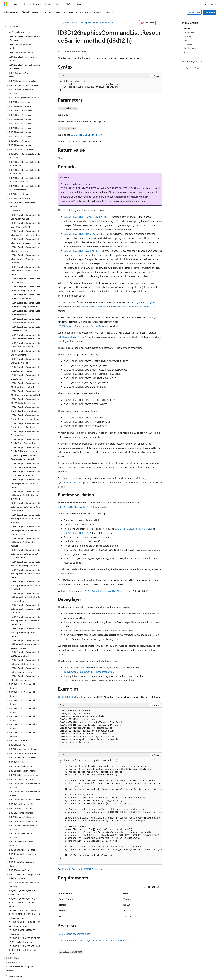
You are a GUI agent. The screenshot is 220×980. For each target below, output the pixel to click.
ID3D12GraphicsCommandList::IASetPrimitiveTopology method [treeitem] (26, 375)
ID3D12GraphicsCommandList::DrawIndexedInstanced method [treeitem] (25, 319)
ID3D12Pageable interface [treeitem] (20, 749)
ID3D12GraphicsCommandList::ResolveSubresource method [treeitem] (25, 431)
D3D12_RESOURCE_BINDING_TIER (133, 529)
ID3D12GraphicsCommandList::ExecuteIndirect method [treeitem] (25, 359)
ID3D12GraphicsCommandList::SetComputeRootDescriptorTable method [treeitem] (26, 501)
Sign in (213, 4)
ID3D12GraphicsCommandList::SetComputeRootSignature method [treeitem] (25, 524)
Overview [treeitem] (15, 193)
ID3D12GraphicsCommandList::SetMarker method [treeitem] (25, 636)
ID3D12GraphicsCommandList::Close (103, 591)
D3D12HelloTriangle (73, 697)
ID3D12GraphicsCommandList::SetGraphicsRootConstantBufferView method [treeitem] (25, 579)
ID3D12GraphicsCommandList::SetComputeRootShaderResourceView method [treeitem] (25, 512)
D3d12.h (69, 23)
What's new (194, 12)
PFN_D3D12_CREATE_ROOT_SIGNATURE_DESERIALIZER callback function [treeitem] (24, 884)
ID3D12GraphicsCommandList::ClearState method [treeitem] (25, 231)
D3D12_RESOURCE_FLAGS (78, 533)
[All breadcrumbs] (61, 23)
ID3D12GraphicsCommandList (74, 934)
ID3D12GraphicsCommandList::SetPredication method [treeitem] (25, 652)
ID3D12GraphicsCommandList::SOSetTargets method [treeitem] (25, 660)
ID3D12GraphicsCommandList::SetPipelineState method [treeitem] (25, 644)
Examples (188, 44)
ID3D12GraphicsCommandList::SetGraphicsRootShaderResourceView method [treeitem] (25, 603)
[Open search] (206, 4)
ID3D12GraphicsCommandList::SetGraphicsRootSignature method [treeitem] (25, 614)
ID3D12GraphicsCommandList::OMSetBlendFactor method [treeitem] (25, 391)
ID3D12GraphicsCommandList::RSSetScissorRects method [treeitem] (25, 448)
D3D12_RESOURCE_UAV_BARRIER (82, 251)
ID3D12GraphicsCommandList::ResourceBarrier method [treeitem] (26, 440)
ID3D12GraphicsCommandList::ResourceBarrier (88, 672)
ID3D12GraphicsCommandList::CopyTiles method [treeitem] (25, 295)
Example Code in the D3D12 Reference (82, 869)
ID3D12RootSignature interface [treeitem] (23, 804)
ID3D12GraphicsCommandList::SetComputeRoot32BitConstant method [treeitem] (26, 465)
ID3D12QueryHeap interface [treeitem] (22, 786)
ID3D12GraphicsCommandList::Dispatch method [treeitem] (25, 311)
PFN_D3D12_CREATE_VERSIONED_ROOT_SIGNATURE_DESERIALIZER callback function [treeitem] (24, 896)
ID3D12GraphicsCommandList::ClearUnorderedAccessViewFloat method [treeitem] (26, 241)
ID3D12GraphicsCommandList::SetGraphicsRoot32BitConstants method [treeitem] (25, 567)
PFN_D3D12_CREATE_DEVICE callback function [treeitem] (22, 875)
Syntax (187, 28)
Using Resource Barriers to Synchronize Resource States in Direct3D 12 (118, 306)
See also (187, 52)
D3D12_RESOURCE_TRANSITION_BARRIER (86, 217)
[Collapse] (37, 20)
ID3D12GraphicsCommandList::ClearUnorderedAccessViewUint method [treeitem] (26, 253)
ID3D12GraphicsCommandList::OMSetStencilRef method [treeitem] (25, 407)
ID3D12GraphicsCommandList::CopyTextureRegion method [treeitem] (25, 287)
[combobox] (21, 27)
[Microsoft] (6, 4)
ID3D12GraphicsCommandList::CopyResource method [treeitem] (25, 279)
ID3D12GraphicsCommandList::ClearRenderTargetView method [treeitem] (25, 223)
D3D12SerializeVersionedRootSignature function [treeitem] (24, 49)
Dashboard (210, 12)
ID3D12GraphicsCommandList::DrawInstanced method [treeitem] (25, 327)
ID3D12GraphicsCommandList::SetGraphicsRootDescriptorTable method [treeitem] (25, 591)
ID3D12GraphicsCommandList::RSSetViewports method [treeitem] (25, 456)
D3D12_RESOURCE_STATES (144, 302)
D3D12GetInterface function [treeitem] (22, 35)
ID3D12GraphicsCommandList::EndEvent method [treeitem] (25, 335)
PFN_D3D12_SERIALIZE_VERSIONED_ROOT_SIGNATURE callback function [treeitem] (24, 932)
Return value (189, 36)
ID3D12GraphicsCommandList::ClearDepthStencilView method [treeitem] (25, 215)
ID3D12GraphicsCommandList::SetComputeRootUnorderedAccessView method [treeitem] (25, 536)
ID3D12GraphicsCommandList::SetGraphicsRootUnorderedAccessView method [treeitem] (25, 626)
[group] (110, 811)
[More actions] (159, 23)
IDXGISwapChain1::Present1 (72, 337)
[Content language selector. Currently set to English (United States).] (18, 976)
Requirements (190, 48)
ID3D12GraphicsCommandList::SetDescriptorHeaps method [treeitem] (25, 546)
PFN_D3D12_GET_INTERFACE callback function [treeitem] (22, 914)
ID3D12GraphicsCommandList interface (94, 23)
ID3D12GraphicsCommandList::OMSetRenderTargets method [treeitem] (25, 399)
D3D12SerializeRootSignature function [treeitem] (22, 41)
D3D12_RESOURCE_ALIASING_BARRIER (84, 234)
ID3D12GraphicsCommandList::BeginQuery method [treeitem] (25, 207)
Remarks (187, 40)
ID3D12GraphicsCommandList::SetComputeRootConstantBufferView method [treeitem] (26, 489)
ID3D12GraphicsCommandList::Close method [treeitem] (25, 263)
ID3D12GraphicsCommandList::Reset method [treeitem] (25, 415)
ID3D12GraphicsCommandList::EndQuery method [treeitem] (25, 343)
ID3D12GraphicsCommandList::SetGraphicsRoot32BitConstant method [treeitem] (25, 556)
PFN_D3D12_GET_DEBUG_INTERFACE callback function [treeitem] (24, 906)
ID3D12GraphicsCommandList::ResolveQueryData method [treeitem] (25, 423)
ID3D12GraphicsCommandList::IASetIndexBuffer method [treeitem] (26, 367)
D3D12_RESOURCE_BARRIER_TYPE (76, 507)
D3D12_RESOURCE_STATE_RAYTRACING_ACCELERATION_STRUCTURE (98, 188)
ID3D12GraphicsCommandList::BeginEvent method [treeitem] (25, 199)
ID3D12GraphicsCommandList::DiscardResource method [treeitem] (25, 303)
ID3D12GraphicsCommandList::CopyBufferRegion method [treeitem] (25, 271)
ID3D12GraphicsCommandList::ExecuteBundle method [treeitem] (25, 351)
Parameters (189, 32)
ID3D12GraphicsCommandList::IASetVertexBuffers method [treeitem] (26, 383)
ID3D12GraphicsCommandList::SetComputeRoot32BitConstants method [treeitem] (26, 477)
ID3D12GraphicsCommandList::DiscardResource (83, 326)
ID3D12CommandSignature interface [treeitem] (21, 74)
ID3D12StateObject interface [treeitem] (22, 832)
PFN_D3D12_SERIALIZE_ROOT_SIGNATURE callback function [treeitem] (24, 922)
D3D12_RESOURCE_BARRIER (86, 135)
